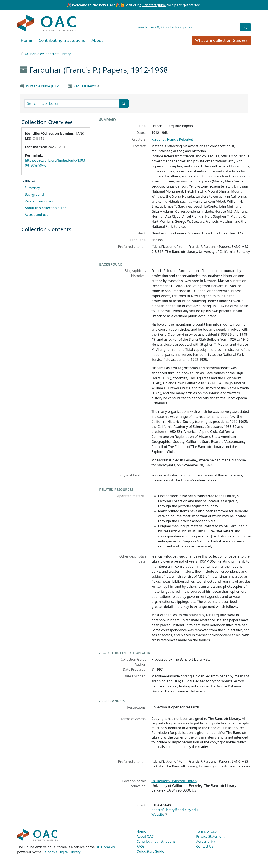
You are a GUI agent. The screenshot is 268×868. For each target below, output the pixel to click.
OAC (47, 23)
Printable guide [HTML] (44, 86)
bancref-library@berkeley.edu (175, 810)
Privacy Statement (210, 836)
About (97, 40)
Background (34, 194)
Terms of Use (206, 831)
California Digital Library (61, 852)
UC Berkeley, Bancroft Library (48, 54)
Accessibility (206, 841)
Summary (32, 188)
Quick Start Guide (150, 851)
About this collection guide (46, 208)
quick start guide (153, 5)
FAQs (140, 846)
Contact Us (205, 846)
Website (158, 814)
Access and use (37, 215)
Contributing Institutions (62, 40)
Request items (85, 86)
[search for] (187, 27)
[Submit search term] (246, 27)
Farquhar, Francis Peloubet (172, 139)
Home (26, 40)
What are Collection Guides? (221, 40)
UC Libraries (105, 847)
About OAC (145, 836)
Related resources (39, 201)
